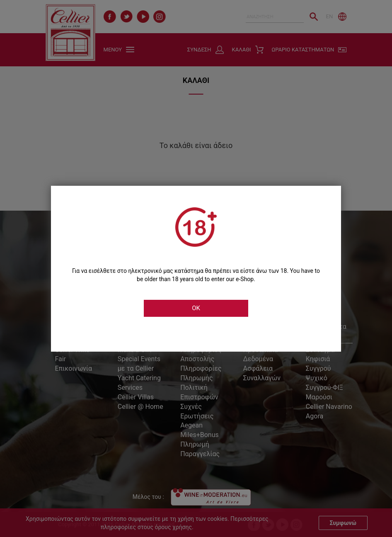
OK (196, 308)
